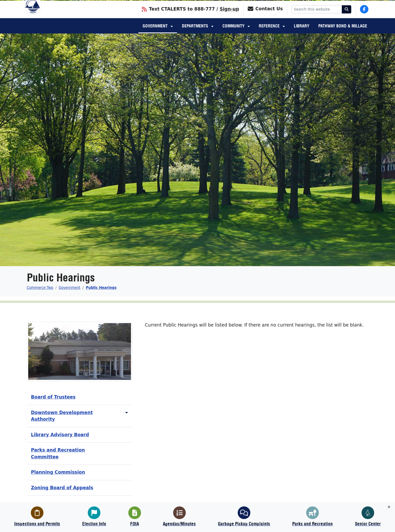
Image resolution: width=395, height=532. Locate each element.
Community (234, 33)
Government (156, 33)
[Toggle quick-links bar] (389, 507)
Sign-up (229, 16)
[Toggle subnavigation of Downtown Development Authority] (127, 413)
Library (302, 33)
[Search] (347, 16)
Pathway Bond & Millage (343, 33)
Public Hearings (101, 288)
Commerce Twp (40, 288)
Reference (270, 33)
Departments (196, 33)
